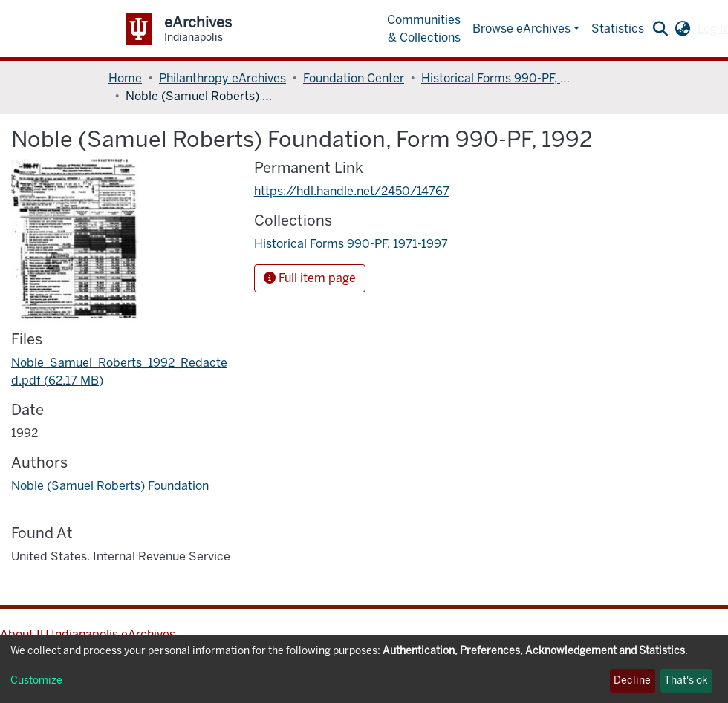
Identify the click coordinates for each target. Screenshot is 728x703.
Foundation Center (354, 78)
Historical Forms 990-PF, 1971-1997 (495, 78)
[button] (682, 29)
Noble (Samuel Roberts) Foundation (110, 486)
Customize (36, 680)
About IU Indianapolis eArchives (88, 634)
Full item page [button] (310, 278)
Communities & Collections (424, 29)
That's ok (686, 680)
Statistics (618, 29)
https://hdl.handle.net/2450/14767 (352, 191)
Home (125, 78)
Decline (632, 680)
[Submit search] (660, 29)
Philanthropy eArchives (222, 78)
